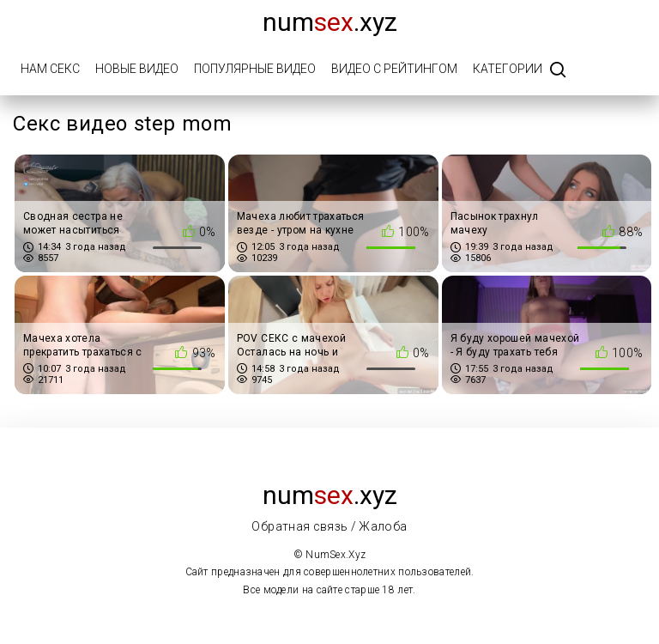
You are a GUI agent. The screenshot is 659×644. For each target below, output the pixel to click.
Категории (508, 69)
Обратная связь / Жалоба (329, 526)
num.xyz (330, 22)
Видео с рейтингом (394, 69)
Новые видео (137, 69)
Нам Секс (50, 69)
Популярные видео (255, 69)
